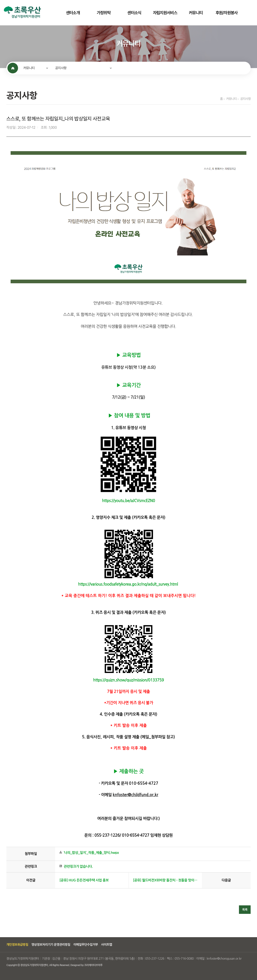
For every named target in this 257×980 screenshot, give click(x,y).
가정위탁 (104, 13)
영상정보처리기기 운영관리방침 (51, 945)
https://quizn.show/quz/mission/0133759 (129, 680)
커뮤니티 (196, 13)
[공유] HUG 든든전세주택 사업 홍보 (84, 880)
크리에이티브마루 (93, 965)
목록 (245, 910)
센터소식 (134, 13)
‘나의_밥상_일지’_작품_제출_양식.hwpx (91, 853)
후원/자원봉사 (227, 13)
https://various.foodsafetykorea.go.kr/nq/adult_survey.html (128, 584)
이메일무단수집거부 (86, 945)
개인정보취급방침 (17, 945)
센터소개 (73, 13)
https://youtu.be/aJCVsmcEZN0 (129, 501)
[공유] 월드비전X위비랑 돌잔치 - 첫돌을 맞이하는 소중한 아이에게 (165, 880)
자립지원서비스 (165, 13)
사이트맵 (106, 945)
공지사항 (61, 68)
